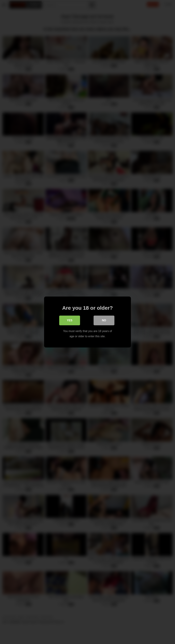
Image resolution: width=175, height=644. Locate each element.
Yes (70, 320)
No (104, 320)
